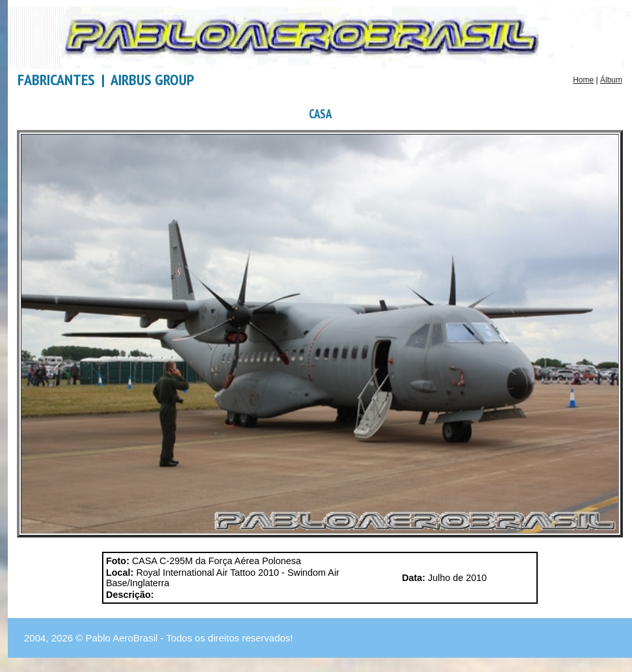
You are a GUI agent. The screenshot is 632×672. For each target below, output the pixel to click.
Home (583, 80)
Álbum (611, 80)
